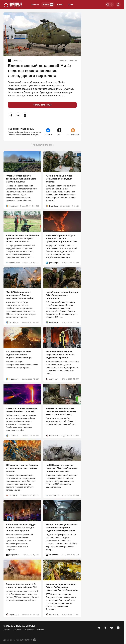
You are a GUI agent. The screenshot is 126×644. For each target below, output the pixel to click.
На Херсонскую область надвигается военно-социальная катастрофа (19, 355)
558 (36, 614)
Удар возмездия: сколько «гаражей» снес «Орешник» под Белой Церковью (60, 355)
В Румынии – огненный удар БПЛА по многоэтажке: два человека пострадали (21, 528)
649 (36, 436)
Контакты (17, 629)
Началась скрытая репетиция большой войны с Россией (22, 410)
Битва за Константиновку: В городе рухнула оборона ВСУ (21, 586)
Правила (40, 629)
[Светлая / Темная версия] (110, 4)
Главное (35, 4)
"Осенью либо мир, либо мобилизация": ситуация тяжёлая (59, 179)
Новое (48, 4)
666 (76, 379)
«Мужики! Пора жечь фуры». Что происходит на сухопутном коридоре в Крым (62, 238)
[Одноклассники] (105, 628)
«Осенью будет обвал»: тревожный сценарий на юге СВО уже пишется (21, 179)
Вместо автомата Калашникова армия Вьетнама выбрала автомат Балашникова (22, 238)
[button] (11, 115)
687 (36, 379)
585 (76, 495)
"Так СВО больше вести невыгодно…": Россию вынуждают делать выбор (20, 295)
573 (36, 555)
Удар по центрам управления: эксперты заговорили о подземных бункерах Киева (62, 528)
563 (76, 555)
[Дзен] (118, 628)
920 (36, 263)
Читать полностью (42, 105)
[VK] (112, 628)
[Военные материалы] (13, 4)
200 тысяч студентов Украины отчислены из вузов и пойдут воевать (22, 468)
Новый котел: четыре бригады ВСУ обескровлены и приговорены (62, 295)
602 (36, 495)
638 (76, 436)
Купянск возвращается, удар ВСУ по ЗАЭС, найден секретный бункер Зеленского (62, 587)
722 (76, 263)
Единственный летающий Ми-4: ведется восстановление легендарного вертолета (39, 71)
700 (76, 322)
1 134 (75, 206)
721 (36, 322)
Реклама (7, 629)
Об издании (29, 629)
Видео (60, 4)
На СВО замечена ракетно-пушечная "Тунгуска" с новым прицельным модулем (62, 468)
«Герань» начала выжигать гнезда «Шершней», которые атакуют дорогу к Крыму (61, 411)
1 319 (35, 206)
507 (76, 614)
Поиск (70, 4)
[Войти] (118, 4)
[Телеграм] (99, 628)
